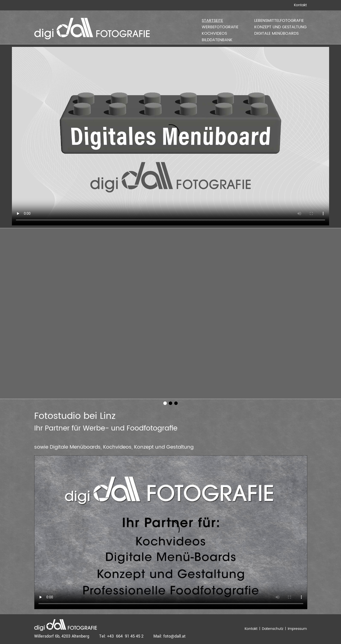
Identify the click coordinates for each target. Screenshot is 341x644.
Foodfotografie (152, 429)
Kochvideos (214, 33)
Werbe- (96, 429)
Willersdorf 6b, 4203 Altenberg (62, 636)
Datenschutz (273, 629)
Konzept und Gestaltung (280, 27)
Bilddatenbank (217, 40)
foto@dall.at (174, 636)
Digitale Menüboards (276, 33)
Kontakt (300, 5)
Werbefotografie (220, 27)
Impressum (297, 629)
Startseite (212, 21)
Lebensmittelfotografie (279, 21)
